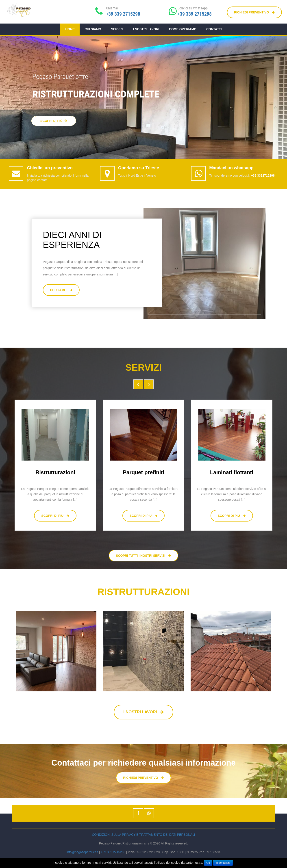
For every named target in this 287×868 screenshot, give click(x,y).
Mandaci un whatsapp (231, 168)
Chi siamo (93, 29)
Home (70, 29)
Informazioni (223, 863)
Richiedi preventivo (254, 12)
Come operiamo (183, 29)
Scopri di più (55, 516)
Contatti (214, 29)
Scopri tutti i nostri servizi (143, 556)
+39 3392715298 (263, 175)
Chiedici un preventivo (50, 168)
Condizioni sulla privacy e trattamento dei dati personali (143, 835)
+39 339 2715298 (123, 14)
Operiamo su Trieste (139, 168)
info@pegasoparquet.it (82, 852)
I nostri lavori (146, 29)
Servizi (117, 29)
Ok (208, 863)
